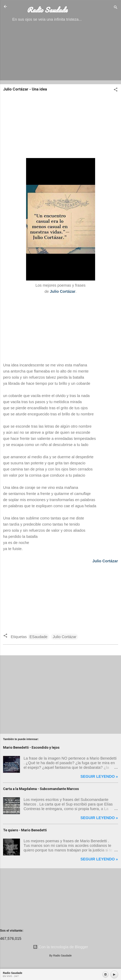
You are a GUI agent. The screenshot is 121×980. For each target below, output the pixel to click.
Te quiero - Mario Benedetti (25, 830)
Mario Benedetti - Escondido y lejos (31, 747)
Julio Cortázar (65, 637)
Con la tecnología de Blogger (61, 947)
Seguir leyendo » (99, 776)
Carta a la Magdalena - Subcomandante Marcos (41, 789)
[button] (116, 90)
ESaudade (38, 637)
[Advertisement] (60, 54)
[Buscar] (116, 8)
